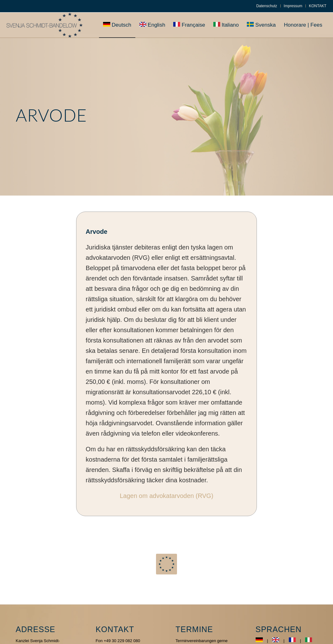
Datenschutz (267, 6)
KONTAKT (318, 6)
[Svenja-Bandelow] (44, 25)
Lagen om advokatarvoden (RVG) (166, 496)
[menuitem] (267, 6)
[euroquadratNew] (166, 564)
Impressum (293, 6)
